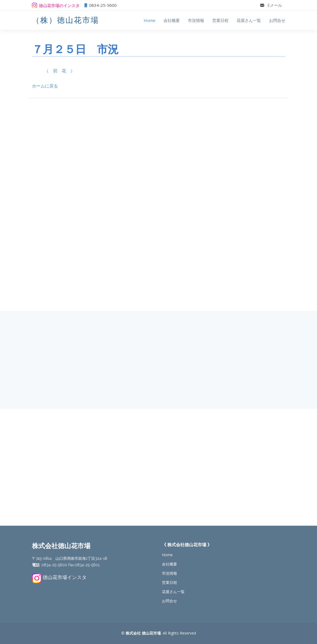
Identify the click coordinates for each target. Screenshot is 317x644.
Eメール (275, 5)
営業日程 (220, 20)
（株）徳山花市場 (66, 20)
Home (150, 20)
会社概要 (172, 20)
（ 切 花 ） (60, 71)
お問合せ (277, 20)
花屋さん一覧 (249, 20)
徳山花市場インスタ (65, 577)
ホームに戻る (45, 86)
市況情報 (196, 20)
